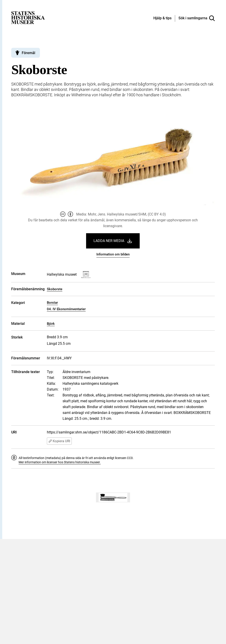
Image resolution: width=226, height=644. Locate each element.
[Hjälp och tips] (162, 18)
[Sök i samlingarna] (197, 18)
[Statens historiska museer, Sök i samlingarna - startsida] (28, 17)
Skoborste (55, 289)
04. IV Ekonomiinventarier (66, 309)
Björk (51, 324)
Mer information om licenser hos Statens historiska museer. (60, 462)
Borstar (52, 303)
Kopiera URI (59, 441)
